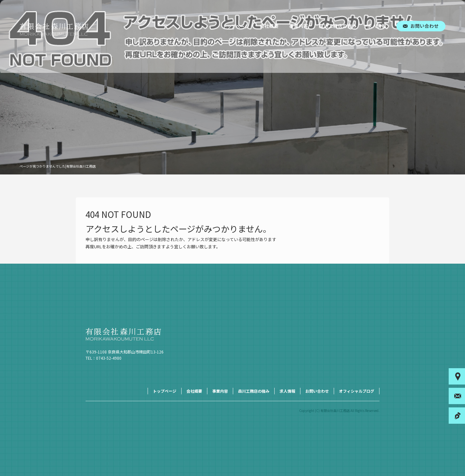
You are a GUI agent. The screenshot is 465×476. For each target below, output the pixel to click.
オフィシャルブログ (357, 391)
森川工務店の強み (338, 26)
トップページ (236, 26)
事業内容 (298, 26)
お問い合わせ (421, 26)
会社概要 (269, 26)
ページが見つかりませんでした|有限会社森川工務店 (58, 166)
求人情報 (377, 26)
